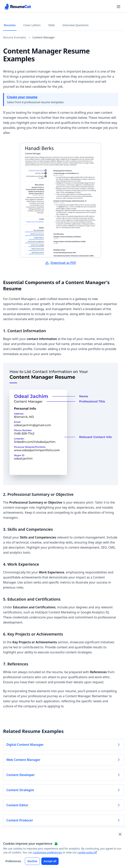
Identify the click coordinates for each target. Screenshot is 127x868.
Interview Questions (75, 25)
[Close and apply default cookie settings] (120, 834)
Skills (52, 25)
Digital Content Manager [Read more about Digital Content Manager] (63, 745)
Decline (32, 861)
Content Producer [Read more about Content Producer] (63, 820)
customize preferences (47, 852)
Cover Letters (32, 25)
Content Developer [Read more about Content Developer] (63, 775)
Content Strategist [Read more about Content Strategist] (63, 790)
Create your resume (22, 97)
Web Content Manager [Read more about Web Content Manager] (63, 760)
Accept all (50, 861)
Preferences (13, 861)
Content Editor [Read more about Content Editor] (63, 805)
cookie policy (87, 852)
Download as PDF (61, 263)
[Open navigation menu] (118, 7)
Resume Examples (15, 37)
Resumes (10, 25)
